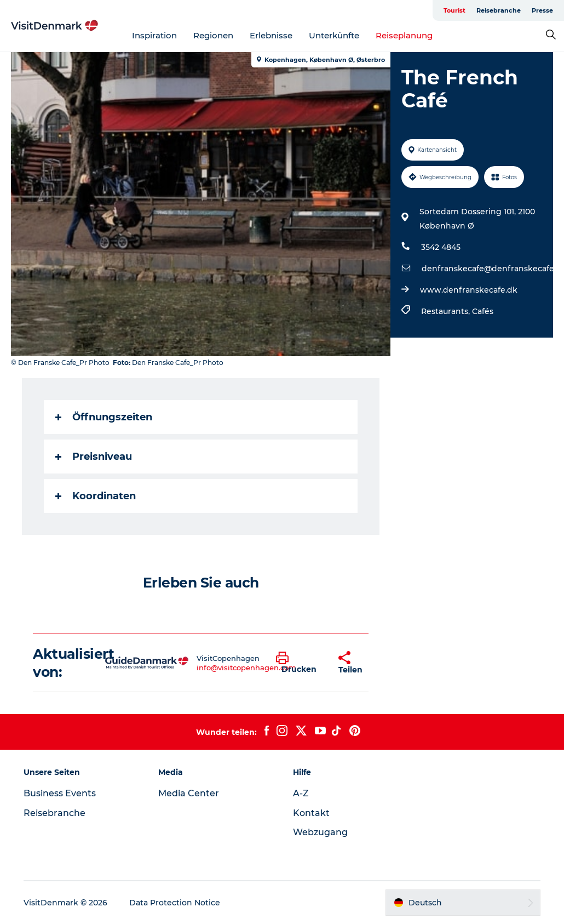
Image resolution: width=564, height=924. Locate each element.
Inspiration (154, 35)
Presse (542, 10)
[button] (299, 663)
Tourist (454, 10)
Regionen (213, 35)
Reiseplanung (404, 35)
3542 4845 (441, 247)
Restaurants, (447, 311)
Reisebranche (499, 10)
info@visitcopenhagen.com (246, 668)
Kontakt (311, 813)
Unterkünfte (334, 35)
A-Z (301, 793)
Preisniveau (94, 457)
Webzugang (320, 832)
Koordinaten (96, 496)
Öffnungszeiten (104, 417)
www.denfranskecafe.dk (469, 290)
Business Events (60, 793)
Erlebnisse (271, 35)
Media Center (189, 793)
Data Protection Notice (175, 903)
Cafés (483, 311)
